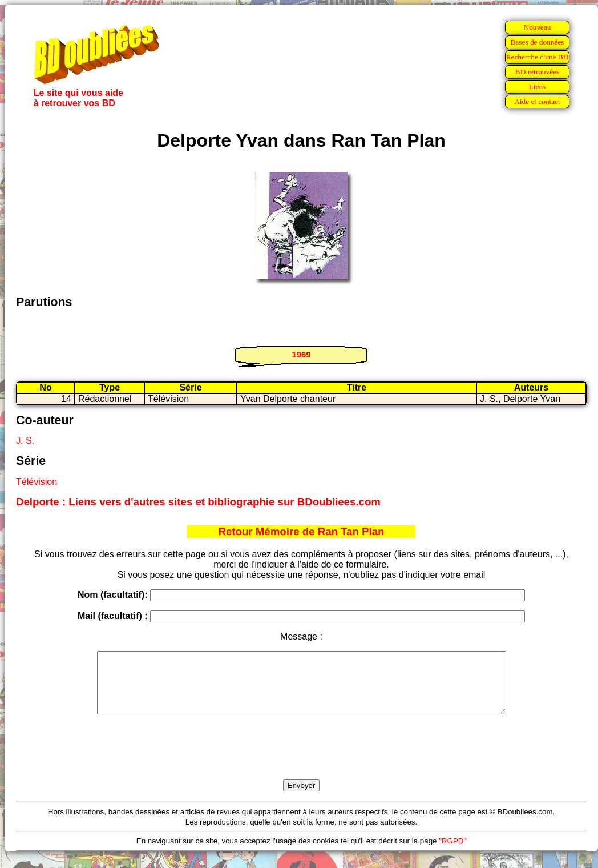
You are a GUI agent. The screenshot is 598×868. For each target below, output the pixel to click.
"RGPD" (452, 853)
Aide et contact (537, 101)
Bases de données (537, 42)
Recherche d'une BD (538, 57)
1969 (301, 354)
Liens (538, 87)
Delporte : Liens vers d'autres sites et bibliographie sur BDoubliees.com (198, 502)
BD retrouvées (537, 72)
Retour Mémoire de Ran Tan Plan (302, 531)
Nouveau (537, 27)
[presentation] (301, 760)
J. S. (25, 441)
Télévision (37, 482)
